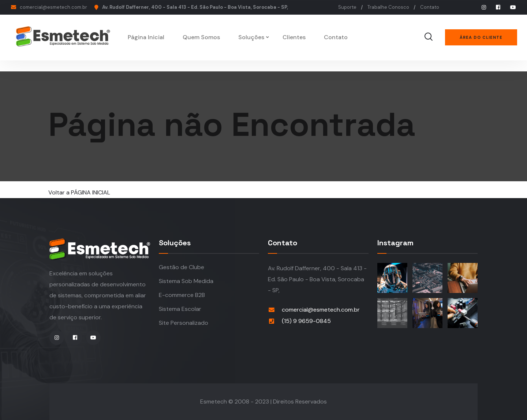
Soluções (252, 37)
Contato (430, 7)
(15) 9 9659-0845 (306, 321)
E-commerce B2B (182, 295)
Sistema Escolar (180, 309)
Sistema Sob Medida (186, 281)
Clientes (295, 37)
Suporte (347, 7)
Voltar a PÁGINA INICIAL (79, 192)
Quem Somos (202, 37)
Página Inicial (147, 37)
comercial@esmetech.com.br (53, 7)
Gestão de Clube (182, 267)
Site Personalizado (184, 323)
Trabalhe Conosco (388, 7)
